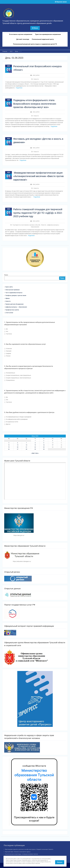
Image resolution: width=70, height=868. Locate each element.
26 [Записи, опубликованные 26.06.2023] (9, 449)
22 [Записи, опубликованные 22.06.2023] (35, 447)
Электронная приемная (12, 290)
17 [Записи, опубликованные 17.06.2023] (53, 445)
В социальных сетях (11, 422)
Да (6, 329)
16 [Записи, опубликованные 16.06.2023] (44, 445)
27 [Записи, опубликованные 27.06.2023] (18, 449)
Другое (7, 424)
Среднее (8, 353)
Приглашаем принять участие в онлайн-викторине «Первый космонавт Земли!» (29, 849)
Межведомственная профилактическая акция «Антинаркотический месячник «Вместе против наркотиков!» (38, 176)
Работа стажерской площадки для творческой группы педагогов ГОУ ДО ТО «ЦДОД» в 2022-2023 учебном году (38, 213)
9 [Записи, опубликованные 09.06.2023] (44, 443)
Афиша (7, 298)
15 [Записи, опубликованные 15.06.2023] (35, 445)
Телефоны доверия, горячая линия (16, 295)
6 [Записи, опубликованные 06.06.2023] (18, 443)
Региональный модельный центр (43, 39)
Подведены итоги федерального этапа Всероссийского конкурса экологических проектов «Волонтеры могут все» (35, 104)
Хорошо (60, 862)
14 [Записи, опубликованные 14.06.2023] (26, 445)
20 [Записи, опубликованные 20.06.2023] (18, 447)
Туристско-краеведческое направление (48, 34)
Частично (8, 334)
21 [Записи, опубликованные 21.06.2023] (26, 447)
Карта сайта (9, 287)
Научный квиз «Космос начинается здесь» (18, 852)
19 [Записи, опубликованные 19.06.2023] (9, 447)
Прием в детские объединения (14, 304)
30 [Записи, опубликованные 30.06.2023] (44, 449)
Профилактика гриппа (12, 310)
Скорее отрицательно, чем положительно (18, 378)
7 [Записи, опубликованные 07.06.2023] (26, 443)
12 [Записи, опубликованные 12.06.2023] (9, 445)
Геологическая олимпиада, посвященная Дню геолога (21, 854)
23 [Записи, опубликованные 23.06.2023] (44, 447)
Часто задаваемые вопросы (14, 293)
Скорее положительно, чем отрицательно (18, 375)
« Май (33, 453)
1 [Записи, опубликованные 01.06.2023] (35, 441)
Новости (36, 79)
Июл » (37, 453)
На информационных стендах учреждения (18, 417)
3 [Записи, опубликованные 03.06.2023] (53, 441)
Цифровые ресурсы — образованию (16, 307)
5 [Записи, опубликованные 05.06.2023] (9, 443)
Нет (6, 331)
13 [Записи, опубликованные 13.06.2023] (18, 445)
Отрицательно (9, 380)
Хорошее (8, 351)
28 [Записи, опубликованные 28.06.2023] (26, 449)
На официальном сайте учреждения (16, 419)
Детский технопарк (23, 39)
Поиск (6, 275)
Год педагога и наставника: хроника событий (26, 225)
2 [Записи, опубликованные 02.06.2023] (44, 441)
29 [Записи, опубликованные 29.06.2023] (35, 449)
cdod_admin (36, 75)
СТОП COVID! (9, 313)
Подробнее (19, 88)
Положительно (10, 373)
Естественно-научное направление (21, 34)
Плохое (7, 356)
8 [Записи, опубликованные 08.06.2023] (35, 443)
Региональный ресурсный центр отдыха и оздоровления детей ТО (35, 44)
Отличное (8, 349)
